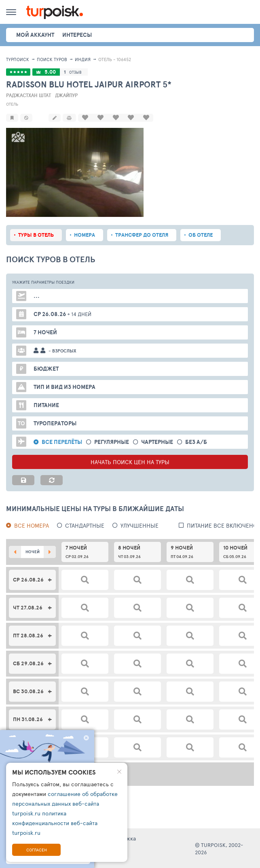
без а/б (196, 441)
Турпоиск (18, 59)
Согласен (37, 850)
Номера (85, 234)
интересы (77, 35)
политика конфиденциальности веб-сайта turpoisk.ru (55, 823)
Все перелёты (62, 441)
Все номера (32, 525)
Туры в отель (36, 234)
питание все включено (222, 525)
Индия (83, 59)
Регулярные (112, 441)
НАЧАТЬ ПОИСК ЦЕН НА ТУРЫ (130, 461)
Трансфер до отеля (142, 234)
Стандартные (85, 525)
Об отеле (201, 234)
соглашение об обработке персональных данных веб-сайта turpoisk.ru (65, 803)
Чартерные (157, 441)
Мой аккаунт (35, 35)
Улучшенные (140, 525)
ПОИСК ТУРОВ (52, 59)
